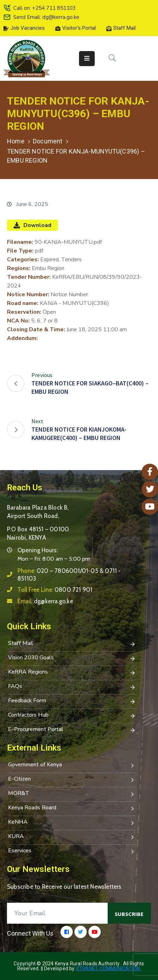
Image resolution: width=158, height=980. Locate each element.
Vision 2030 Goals (72, 658)
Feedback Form (72, 701)
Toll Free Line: (55, 590)
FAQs (72, 687)
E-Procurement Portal (72, 730)
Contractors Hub (72, 716)
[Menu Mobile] (87, 59)
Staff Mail (72, 644)
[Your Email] (57, 913)
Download (33, 225)
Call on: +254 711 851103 (45, 8)
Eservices (72, 851)
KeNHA (72, 823)
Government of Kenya (72, 765)
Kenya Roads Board (72, 808)
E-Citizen (72, 780)
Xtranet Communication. (108, 968)
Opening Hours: (38, 550)
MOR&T (72, 794)
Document (48, 141)
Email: (45, 601)
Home (16, 141)
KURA (72, 837)
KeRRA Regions (72, 673)
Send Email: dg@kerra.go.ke (46, 17)
